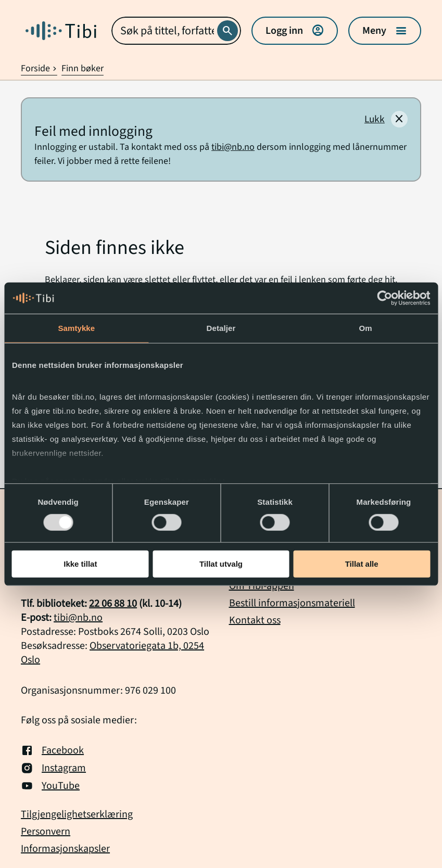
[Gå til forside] (61, 31)
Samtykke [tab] (76, 328)
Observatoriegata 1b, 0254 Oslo (112, 653)
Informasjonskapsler (65, 849)
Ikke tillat (80, 564)
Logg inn (295, 31)
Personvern (46, 832)
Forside (39, 68)
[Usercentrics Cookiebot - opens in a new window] (384, 298)
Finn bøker (83, 68)
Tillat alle (362, 564)
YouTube (50, 786)
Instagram (53, 768)
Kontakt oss (255, 620)
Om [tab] (366, 328)
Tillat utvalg (221, 564)
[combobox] (176, 31)
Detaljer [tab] (221, 328)
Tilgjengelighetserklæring (77, 815)
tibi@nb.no (233, 147)
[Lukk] (386, 119)
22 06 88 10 (113, 604)
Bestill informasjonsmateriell (292, 603)
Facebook (52, 750)
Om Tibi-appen (262, 586)
